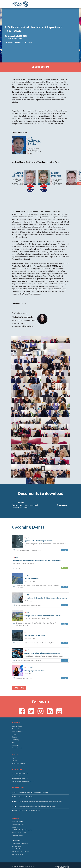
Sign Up (14, 734)
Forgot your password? (19, 737)
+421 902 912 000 (20, 324)
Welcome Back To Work (27, 770)
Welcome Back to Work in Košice (30, 784)
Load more (19, 661)
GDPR (14, 716)
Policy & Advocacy (17, 705)
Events (14, 708)
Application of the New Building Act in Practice (34, 766)
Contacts (14, 710)
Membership (16, 702)
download (62, 479)
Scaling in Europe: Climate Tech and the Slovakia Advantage (38, 780)
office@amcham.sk (17, 809)
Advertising (15, 713)
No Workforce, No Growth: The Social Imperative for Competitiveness (41, 775)
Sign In (14, 731)
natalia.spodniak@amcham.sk (24, 326)
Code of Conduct (17, 721)
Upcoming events (40, 67)
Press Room (15, 719)
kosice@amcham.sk (18, 828)
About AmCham (17, 700)
